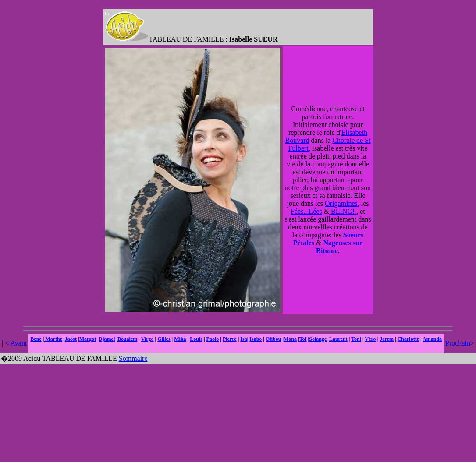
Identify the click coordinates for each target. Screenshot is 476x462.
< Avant (16, 343)
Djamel (107, 339)
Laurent (338, 339)
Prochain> (460, 343)
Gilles (164, 339)
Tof (303, 339)
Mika (180, 339)
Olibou (273, 339)
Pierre (230, 339)
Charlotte (408, 339)
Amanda (432, 339)
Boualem (127, 339)
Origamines (341, 203)
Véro (371, 339)
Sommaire (133, 358)
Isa (243, 339)
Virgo (147, 339)
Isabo (256, 339)
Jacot (71, 339)
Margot (88, 339)
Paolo (213, 339)
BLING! (343, 211)
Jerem (387, 339)
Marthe (53, 339)
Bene (36, 339)
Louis (196, 339)
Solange (318, 339)
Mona (290, 339)
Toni (356, 339)
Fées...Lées (306, 211)
